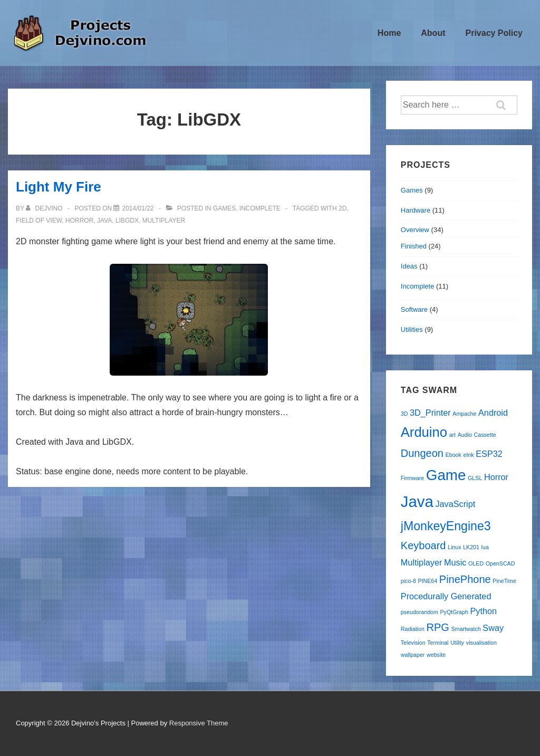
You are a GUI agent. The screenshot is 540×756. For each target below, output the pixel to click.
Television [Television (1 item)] (413, 643)
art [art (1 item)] (452, 435)
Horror (79, 221)
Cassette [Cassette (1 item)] (485, 435)
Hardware (416, 210)
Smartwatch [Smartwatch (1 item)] (466, 629)
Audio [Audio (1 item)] (465, 435)
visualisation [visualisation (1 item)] (481, 643)
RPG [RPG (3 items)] (437, 627)
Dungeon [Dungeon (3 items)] (422, 453)
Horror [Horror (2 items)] (496, 477)
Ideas (409, 266)
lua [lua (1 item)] (485, 547)
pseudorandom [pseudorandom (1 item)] (420, 612)
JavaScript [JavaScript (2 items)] (455, 504)
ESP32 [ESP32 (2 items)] (489, 454)
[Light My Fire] (138, 208)
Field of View (39, 221)
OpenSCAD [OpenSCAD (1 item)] (500, 563)
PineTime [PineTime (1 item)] (504, 581)
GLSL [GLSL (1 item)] (475, 478)
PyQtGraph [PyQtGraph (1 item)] (454, 612)
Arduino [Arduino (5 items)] (424, 432)
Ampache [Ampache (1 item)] (464, 414)
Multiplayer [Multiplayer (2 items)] (422, 562)
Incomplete (260, 208)
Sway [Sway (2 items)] (493, 628)
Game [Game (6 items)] (446, 475)
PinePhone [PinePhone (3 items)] (465, 579)
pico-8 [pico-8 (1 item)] (408, 581)
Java (104, 221)
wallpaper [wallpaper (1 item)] (413, 655)
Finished (414, 246)
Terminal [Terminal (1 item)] (438, 643)
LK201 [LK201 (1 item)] (471, 547)
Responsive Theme (199, 723)
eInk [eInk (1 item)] (468, 455)
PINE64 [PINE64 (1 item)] (427, 581)
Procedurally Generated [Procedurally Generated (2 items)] (446, 596)
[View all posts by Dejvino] (45, 208)
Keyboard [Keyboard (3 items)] (423, 546)
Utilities (412, 329)
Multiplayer (164, 221)
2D (343, 208)
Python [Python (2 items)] (483, 611)
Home (389, 33)
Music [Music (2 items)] (455, 562)
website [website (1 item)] (436, 655)
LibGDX (127, 221)
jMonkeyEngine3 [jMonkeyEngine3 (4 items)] (446, 526)
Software (414, 309)
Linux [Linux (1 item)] (454, 547)
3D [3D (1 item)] (404, 414)
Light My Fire (59, 187)
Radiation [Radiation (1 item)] (413, 629)
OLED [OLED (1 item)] (476, 563)
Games (224, 208)
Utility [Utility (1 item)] (457, 643)
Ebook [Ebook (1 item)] (454, 455)
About (433, 33)
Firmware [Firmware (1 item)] (412, 478)
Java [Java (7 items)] (417, 501)
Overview (415, 230)
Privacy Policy (494, 33)
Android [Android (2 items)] (493, 413)
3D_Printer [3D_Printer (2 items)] (430, 413)
